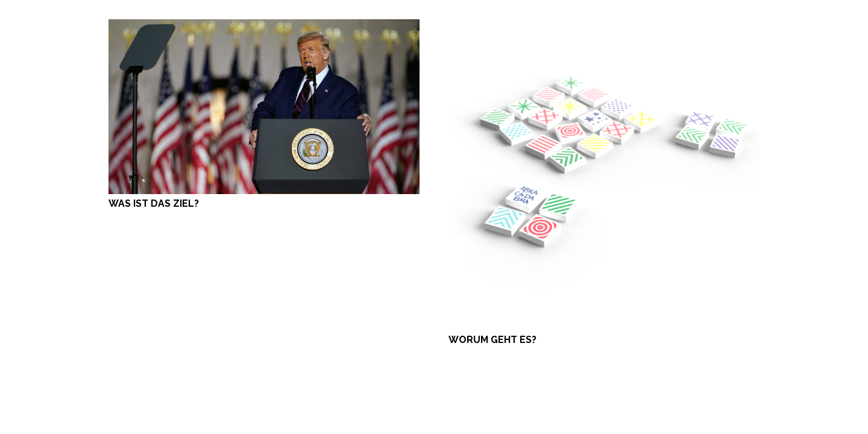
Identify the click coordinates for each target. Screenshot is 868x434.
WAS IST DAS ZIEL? (154, 203)
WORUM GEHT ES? (492, 340)
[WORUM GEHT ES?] (604, 26)
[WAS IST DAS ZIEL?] (264, 26)
